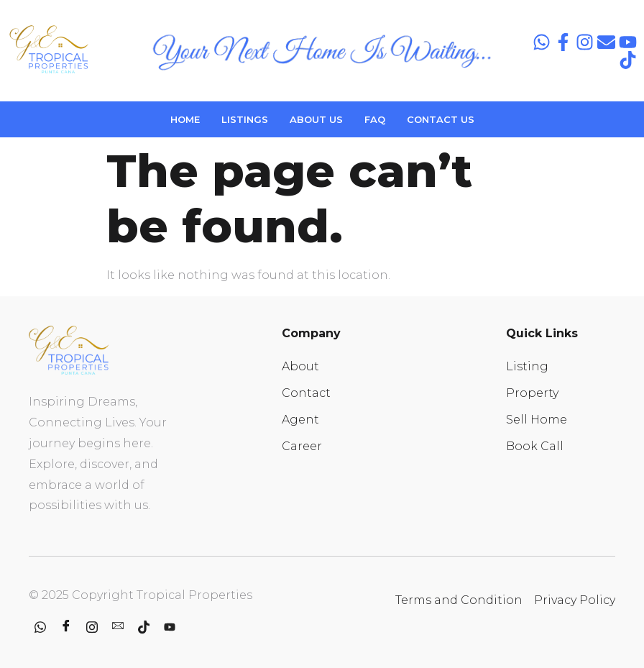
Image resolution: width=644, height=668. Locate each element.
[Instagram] (92, 628)
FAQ (375, 119)
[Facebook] (66, 628)
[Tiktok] (144, 628)
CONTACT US (441, 119)
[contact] (118, 628)
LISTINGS (245, 119)
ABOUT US (316, 119)
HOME (185, 119)
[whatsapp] (40, 628)
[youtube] (170, 628)
